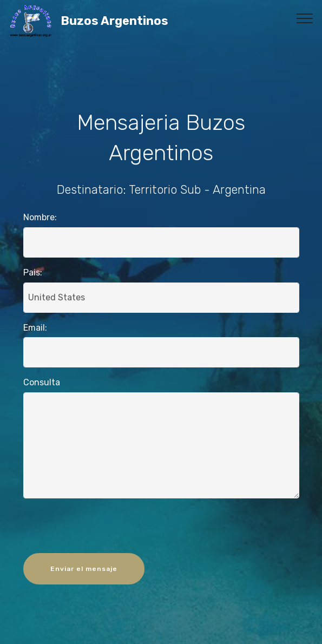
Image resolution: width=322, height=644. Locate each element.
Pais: (33, 272)
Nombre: (40, 217)
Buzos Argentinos (143, 21)
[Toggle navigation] (305, 18)
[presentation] (161, 528)
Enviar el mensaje (84, 569)
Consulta (42, 382)
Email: (35, 328)
